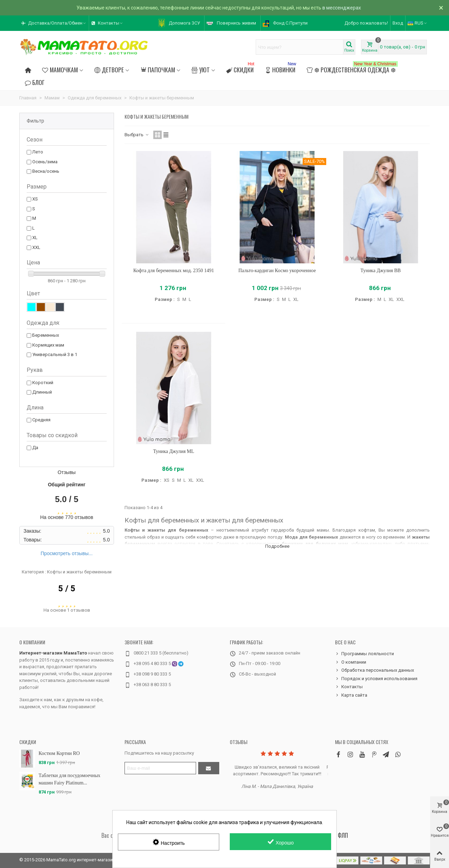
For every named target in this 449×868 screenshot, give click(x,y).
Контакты (349, 687)
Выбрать (137, 135)
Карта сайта (351, 695)
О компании (32, 642)
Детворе (109, 70)
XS (35, 199)
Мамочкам (60, 70)
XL (35, 238)
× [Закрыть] (441, 8)
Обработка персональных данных (374, 670)
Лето (38, 152)
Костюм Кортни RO (59, 753)
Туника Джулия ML (173, 451)
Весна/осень (46, 171)
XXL (36, 247)
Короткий (43, 383)
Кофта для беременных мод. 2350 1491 (174, 271)
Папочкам (158, 70)
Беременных (46, 335)
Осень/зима (45, 162)
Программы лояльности (364, 654)
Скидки (241, 69)
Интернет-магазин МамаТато (53, 653)
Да (35, 448)
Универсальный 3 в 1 (55, 354)
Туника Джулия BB (381, 271)
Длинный (42, 392)
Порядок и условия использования (376, 679)
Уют (200, 70)
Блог (35, 82)
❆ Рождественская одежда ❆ (352, 69)
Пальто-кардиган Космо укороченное (277, 271)
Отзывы (239, 742)
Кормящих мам (48, 345)
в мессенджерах (342, 8)
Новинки (281, 69)
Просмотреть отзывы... (67, 553)
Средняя (41, 420)
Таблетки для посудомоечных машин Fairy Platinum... (69, 779)
